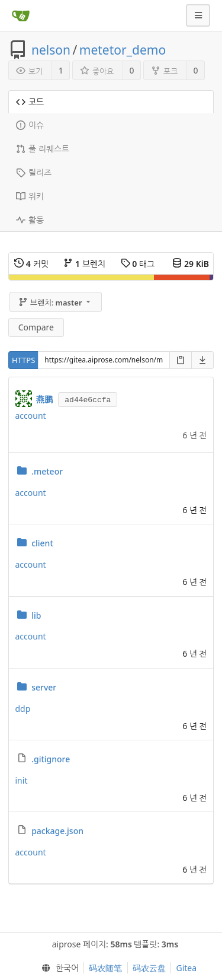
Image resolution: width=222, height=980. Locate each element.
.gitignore (51, 759)
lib (36, 615)
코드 (30, 102)
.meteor (47, 471)
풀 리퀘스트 (43, 149)
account (31, 416)
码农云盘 (149, 968)
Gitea (186, 968)
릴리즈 (34, 172)
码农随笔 (105, 968)
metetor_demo (123, 50)
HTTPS (23, 360)
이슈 (30, 125)
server (44, 687)
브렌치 (84, 264)
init (22, 780)
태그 (138, 264)
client (42, 543)
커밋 (31, 264)
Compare (36, 327)
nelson (51, 50)
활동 (30, 220)
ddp (23, 709)
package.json (57, 831)
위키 (30, 196)
